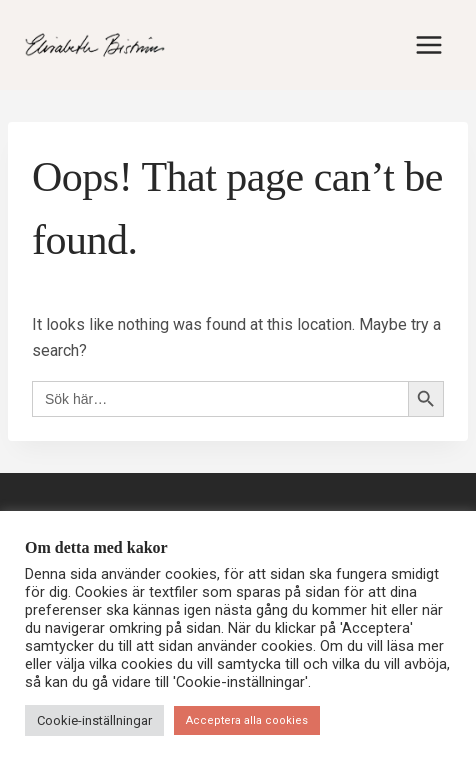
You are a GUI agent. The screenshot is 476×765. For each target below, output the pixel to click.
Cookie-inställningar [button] (94, 720)
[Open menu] (428, 44)
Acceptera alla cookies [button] (247, 720)
